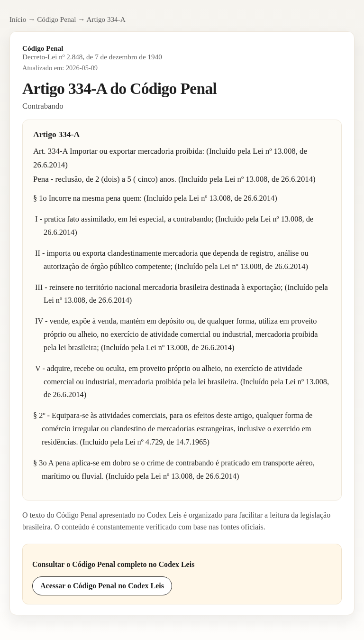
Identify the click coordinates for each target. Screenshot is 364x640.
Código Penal (56, 19)
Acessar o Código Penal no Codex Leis (102, 586)
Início (18, 19)
